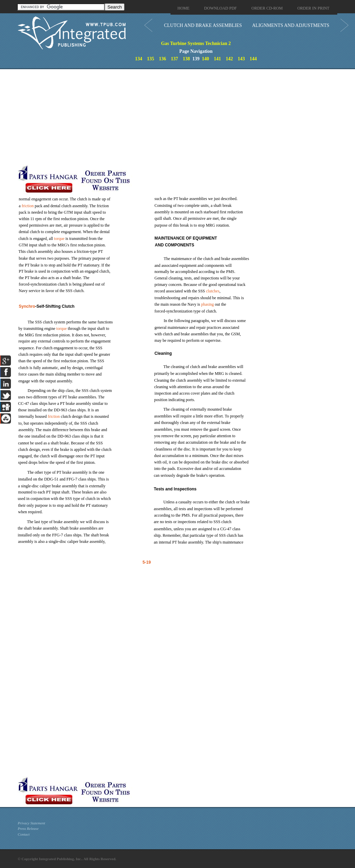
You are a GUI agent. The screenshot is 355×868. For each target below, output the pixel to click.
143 (241, 59)
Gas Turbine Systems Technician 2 (196, 43)
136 (162, 59)
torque (59, 239)
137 (174, 59)
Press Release (28, 828)
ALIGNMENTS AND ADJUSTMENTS (291, 25)
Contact (24, 834)
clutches (213, 291)
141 (217, 59)
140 (205, 59)
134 (139, 59)
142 (229, 59)
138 (186, 59)
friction (27, 206)
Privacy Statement (31, 823)
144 (253, 59)
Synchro (27, 306)
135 (151, 59)
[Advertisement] (163, 117)
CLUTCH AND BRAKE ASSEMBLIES (203, 25)
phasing (208, 304)
